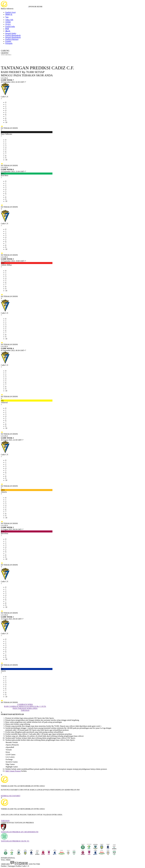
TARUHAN (5, 821)
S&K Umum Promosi (13, 771)
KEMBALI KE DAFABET (11, 796)
